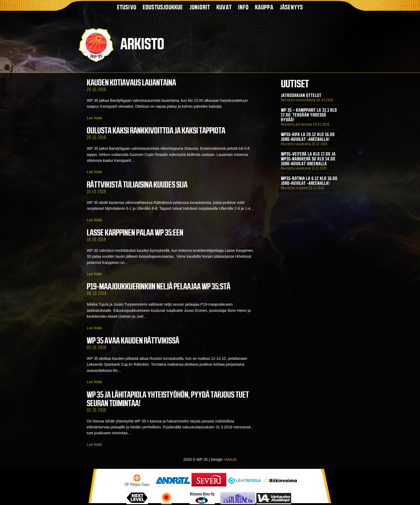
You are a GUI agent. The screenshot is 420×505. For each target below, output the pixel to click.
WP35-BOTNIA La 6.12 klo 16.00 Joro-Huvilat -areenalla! (309, 181)
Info (243, 7)
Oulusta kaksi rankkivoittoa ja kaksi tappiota (156, 130)
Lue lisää (94, 118)
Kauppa (264, 7)
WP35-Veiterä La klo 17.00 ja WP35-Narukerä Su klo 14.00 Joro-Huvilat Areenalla (308, 159)
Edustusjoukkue (163, 7)
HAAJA (230, 459)
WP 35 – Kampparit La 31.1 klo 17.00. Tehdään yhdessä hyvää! (309, 115)
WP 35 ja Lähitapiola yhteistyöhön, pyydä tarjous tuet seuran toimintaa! (168, 399)
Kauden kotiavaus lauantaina (131, 83)
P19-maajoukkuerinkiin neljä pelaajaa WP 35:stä (159, 286)
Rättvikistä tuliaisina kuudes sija (137, 185)
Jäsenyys (292, 7)
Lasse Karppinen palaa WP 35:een (135, 233)
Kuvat (224, 7)
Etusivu (127, 7)
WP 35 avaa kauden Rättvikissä (133, 341)
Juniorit (200, 7)
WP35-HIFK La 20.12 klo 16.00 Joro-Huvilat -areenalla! (308, 137)
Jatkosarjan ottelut (301, 95)
